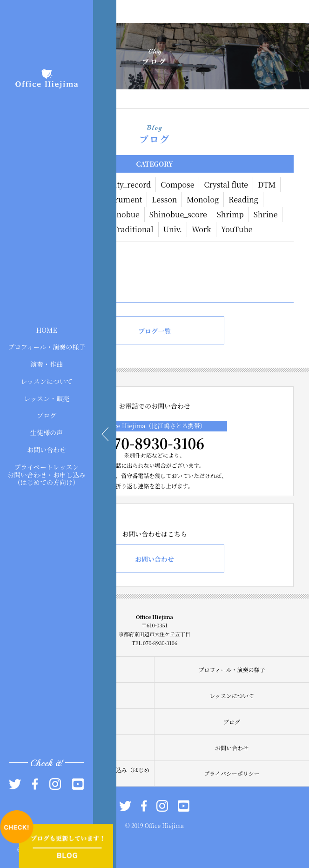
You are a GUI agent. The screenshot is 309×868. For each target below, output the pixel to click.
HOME (46, 330)
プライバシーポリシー (232, 773)
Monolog (203, 199)
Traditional (133, 229)
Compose (177, 185)
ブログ (47, 415)
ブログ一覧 (154, 331)
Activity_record (123, 185)
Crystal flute (226, 185)
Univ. (173, 229)
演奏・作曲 (47, 364)
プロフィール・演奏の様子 (47, 347)
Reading (243, 199)
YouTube (237, 229)
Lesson (164, 199)
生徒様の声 (47, 432)
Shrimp (230, 214)
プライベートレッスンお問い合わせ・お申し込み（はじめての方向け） (47, 474)
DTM (267, 185)
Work (202, 229)
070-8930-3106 (154, 443)
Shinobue (122, 214)
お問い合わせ (47, 450)
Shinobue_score (178, 214)
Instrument (121, 199)
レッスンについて (47, 381)
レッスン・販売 (47, 398)
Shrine (266, 214)
